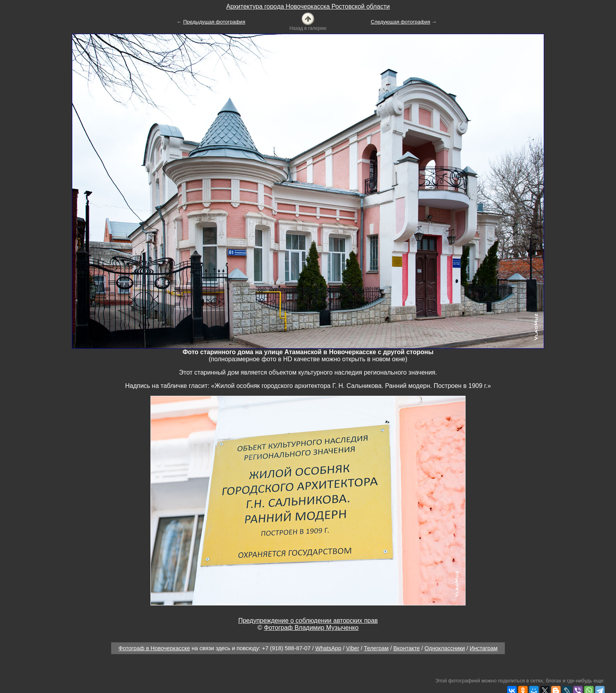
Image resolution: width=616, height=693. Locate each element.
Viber (353, 648)
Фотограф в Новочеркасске (154, 648)
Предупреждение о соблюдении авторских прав (308, 621)
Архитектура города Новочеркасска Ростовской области (308, 6)
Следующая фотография (401, 22)
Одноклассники (445, 648)
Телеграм (376, 648)
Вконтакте (406, 648)
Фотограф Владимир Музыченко (311, 628)
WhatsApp (328, 648)
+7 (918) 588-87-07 (286, 648)
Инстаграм (483, 648)
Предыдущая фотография (214, 22)
